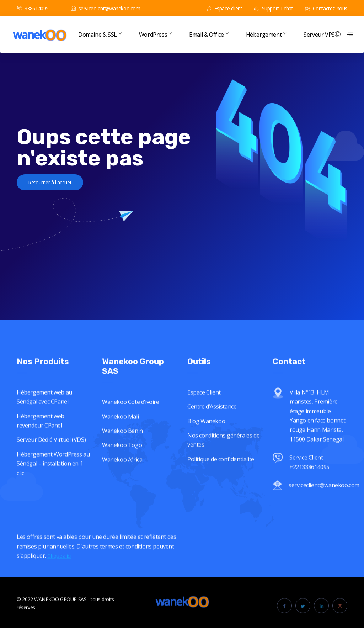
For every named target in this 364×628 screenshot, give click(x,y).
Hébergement (266, 35)
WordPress (155, 35)
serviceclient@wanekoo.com (106, 8)
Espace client (224, 8)
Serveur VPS (319, 35)
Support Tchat (274, 8)
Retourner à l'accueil (58, 184)
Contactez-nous (326, 8)
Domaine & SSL (100, 35)
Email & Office (208, 35)
